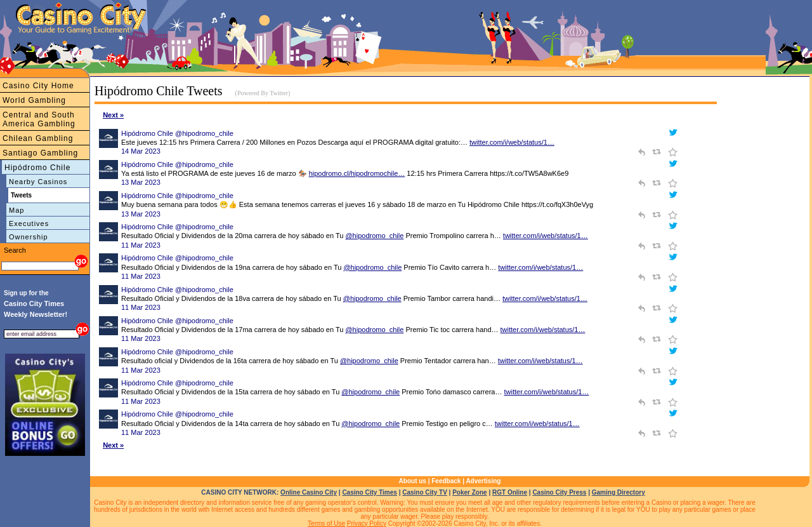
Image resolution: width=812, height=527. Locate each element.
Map (16, 210)
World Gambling (34, 100)
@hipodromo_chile (374, 236)
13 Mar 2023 (141, 182)
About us (413, 481)
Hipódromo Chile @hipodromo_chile (177, 133)
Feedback (446, 481)
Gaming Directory (619, 492)
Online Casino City (309, 492)
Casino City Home (38, 86)
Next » (113, 115)
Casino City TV (425, 492)
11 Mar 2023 (141, 245)
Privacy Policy (367, 524)
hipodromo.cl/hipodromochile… (357, 173)
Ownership (29, 237)
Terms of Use (326, 524)
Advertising (483, 481)
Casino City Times (370, 492)
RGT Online (510, 492)
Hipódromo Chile (37, 168)
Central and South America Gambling (39, 119)
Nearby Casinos (38, 182)
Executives (29, 223)
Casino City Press (559, 492)
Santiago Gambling (40, 153)
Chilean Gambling (38, 138)
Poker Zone (469, 492)
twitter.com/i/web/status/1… (512, 142)
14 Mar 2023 (141, 151)
